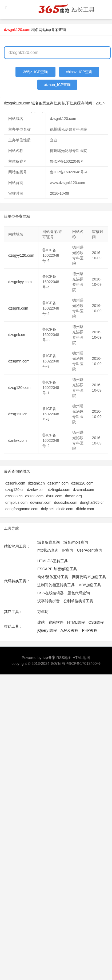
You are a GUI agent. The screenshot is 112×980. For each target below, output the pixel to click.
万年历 (43, 612)
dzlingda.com (59, 490)
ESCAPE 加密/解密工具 (57, 569)
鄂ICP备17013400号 (83, 663)
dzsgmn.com (19, 361)
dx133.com (34, 496)
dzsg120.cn (18, 414)
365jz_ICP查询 (36, 72)
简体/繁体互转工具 (53, 577)
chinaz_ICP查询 (79, 72)
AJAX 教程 (69, 630)
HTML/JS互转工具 (53, 561)
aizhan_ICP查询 (57, 85)
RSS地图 (64, 658)
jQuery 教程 (47, 630)
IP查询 (68, 550)
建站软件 (56, 622)
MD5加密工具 (90, 585)
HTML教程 (76, 622)
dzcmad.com (83, 490)
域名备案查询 (49, 542)
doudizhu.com (66, 502)
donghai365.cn (92, 502)
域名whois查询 (76, 542)
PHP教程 (90, 630)
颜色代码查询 (79, 593)
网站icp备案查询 (52, 30)
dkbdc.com (85, 509)
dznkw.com (17, 440)
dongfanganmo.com (22, 509)
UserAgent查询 (89, 550)
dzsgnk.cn (17, 335)
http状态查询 (48, 550)
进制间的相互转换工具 (56, 585)
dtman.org (73, 496)
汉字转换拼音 (49, 601)
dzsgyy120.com (21, 255)
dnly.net (47, 509)
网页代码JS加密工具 (89, 577)
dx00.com (54, 496)
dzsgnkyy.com (20, 282)
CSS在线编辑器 (51, 593)
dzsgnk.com (18, 308)
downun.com (41, 502)
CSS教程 (96, 622)
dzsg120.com (19, 388)
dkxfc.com (65, 509)
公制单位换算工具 (78, 601)
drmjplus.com (16, 502)
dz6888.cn (14, 496)
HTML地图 (81, 658)
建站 (41, 622)
